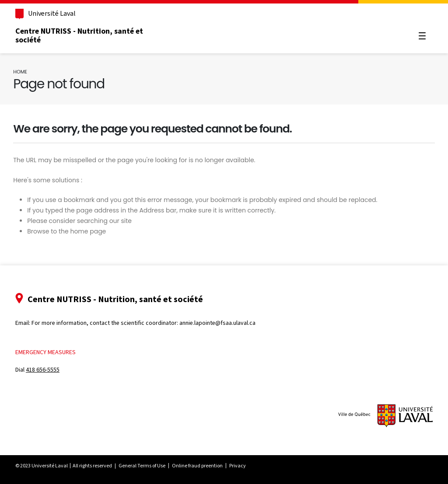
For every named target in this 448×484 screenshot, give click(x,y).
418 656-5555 (47, 370)
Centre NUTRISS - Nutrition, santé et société (84, 35)
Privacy (242, 466)
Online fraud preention (202, 466)
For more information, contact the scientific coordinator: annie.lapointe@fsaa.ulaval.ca (148, 323)
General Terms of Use (147, 466)
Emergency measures (50, 352)
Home (24, 72)
